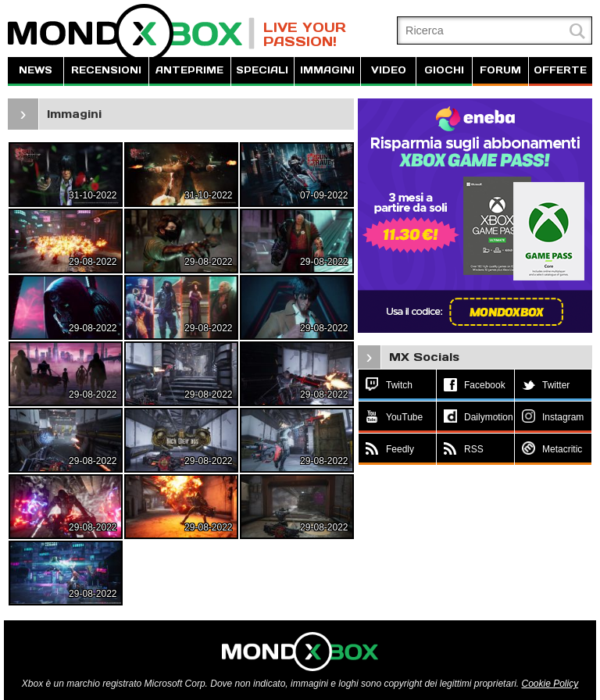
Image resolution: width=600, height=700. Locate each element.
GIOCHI (444, 70)
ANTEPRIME (189, 70)
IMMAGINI (327, 70)
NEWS (36, 70)
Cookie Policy (550, 684)
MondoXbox (131, 33)
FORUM (500, 70)
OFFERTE (560, 70)
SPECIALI (262, 70)
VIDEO (389, 70)
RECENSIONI (106, 70)
